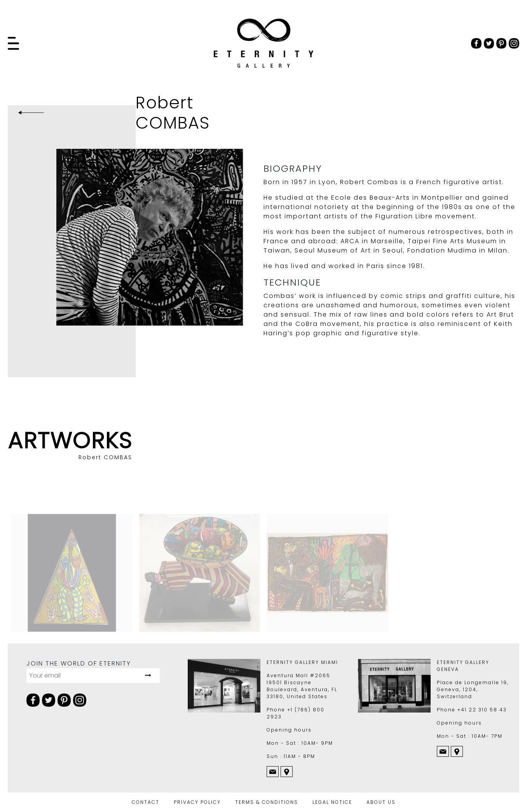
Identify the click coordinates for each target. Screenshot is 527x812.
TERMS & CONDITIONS (267, 802)
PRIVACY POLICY (197, 802)
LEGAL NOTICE (332, 802)
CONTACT (146, 802)
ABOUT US (381, 802)
